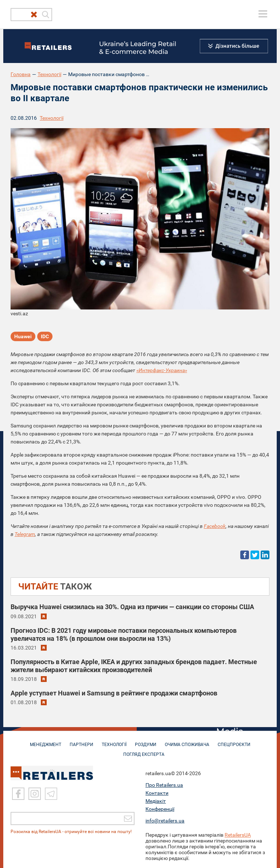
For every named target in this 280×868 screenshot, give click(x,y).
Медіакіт (156, 801)
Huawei (23, 336)
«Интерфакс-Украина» (162, 370)
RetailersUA (238, 835)
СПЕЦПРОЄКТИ (234, 741)
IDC (45, 336)
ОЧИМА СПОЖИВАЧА (187, 741)
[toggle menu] (263, 14)
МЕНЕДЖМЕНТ (46, 741)
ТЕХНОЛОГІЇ (114, 741)
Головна (21, 74)
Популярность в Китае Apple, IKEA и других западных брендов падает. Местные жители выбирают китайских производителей (134, 666)
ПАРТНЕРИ (81, 741)
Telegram (25, 534)
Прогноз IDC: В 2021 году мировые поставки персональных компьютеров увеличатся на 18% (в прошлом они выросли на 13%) (124, 634)
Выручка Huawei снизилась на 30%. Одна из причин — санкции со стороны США (132, 607)
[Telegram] (51, 794)
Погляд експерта (144, 751)
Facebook (215, 526)
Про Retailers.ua (164, 785)
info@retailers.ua (165, 820)
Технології (49, 74)
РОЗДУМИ (146, 741)
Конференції (160, 809)
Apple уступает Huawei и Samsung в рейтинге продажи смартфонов (114, 693)
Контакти (157, 793)
